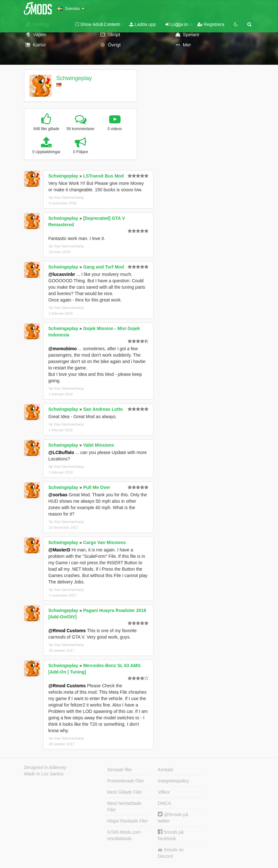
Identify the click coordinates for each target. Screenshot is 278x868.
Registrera (211, 24)
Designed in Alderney (45, 767)
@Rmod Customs (67, 631)
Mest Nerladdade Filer (124, 806)
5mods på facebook (171, 835)
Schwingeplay (74, 78)
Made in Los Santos (44, 774)
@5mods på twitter (173, 818)
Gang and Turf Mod (103, 267)
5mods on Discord (171, 853)
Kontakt (165, 770)
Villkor (164, 792)
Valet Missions (99, 445)
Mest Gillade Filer (125, 792)
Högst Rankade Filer (128, 821)
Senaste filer (120, 770)
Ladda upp (143, 24)
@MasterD (59, 550)
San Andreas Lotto (103, 409)
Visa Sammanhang (66, 197)
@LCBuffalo (61, 452)
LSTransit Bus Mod (103, 176)
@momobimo (63, 349)
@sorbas (58, 495)
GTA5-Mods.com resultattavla (124, 835)
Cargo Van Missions (104, 542)
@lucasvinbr (62, 274)
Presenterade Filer (126, 781)
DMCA (164, 803)
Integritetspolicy (173, 781)
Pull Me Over (97, 487)
